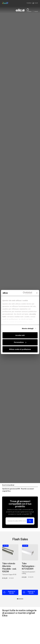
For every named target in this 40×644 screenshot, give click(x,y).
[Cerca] (17, 521)
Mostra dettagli (28, 328)
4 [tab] (21, 599)
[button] (31, 514)
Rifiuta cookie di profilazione (20, 349)
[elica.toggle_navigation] (3, 10)
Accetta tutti (20, 335)
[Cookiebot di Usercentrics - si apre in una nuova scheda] (24, 293)
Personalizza (20, 342)
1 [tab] (17, 599)
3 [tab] (20, 599)
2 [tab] (19, 599)
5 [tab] (23, 599)
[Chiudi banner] (37, 293)
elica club (5, 3)
